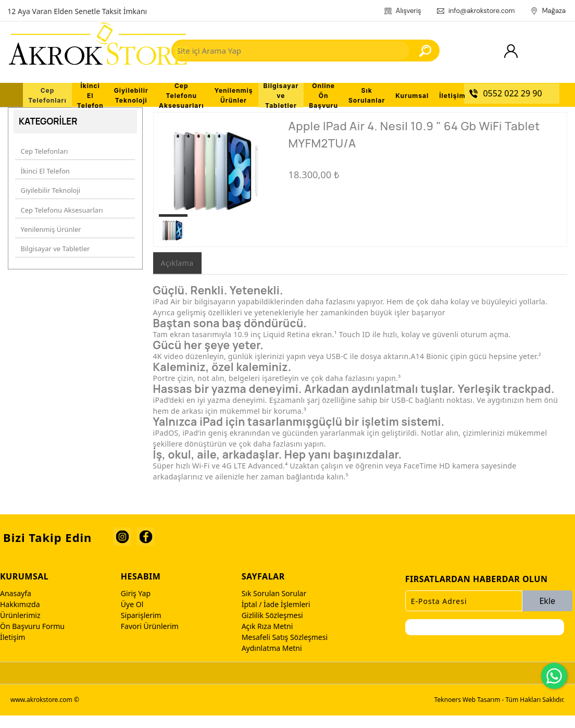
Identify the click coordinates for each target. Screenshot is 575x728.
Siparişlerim (141, 628)
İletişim (12, 650)
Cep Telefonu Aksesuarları (60, 209)
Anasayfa (16, 606)
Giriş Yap (136, 606)
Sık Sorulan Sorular (274, 606)
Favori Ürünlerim (150, 639)
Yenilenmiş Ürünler (49, 226)
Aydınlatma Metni (272, 661)
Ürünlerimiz (20, 628)
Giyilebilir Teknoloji (49, 194)
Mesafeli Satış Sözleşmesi (285, 650)
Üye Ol (132, 617)
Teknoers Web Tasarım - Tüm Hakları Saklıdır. (499, 712)
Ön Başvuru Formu (32, 639)
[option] (216, 178)
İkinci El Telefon (43, 178)
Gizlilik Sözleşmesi (272, 628)
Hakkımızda (20, 617)
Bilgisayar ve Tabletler (53, 241)
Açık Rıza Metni (267, 639)
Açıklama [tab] (177, 275)
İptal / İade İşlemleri (276, 617)
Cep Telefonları (42, 162)
